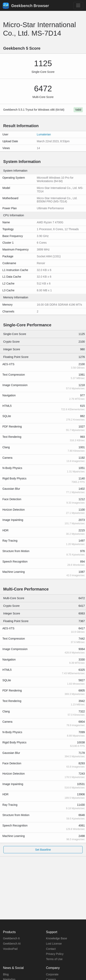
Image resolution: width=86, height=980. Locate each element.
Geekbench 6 (11, 938)
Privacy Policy (55, 954)
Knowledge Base (57, 938)
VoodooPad (10, 949)
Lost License (54, 944)
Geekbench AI (12, 944)
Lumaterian (44, 134)
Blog (6, 974)
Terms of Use (54, 959)
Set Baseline (43, 850)
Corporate (52, 974)
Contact (51, 949)
